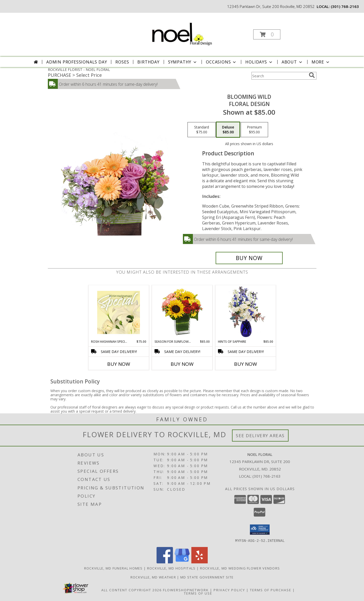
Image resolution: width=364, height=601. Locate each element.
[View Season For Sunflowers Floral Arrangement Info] (182, 312)
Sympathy (183, 62)
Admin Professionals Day (77, 62)
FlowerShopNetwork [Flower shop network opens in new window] (186, 590)
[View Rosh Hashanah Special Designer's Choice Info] (119, 312)
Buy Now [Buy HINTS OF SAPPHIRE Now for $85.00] (246, 364)
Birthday (148, 62)
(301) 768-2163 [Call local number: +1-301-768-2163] (345, 6)
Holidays (259, 62)
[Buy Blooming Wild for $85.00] (249, 258)
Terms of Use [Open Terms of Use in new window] (198, 593)
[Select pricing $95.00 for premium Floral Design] (254, 130)
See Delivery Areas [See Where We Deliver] (260, 436)
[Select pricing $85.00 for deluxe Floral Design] (228, 130)
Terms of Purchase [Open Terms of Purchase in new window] (271, 590)
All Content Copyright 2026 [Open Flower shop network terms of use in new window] (131, 590)
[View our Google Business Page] (182, 562)
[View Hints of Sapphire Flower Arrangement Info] (245, 312)
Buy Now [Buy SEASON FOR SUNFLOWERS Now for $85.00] (182, 364)
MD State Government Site (207, 577)
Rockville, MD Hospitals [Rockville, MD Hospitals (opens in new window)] (171, 568)
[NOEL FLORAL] (182, 32)
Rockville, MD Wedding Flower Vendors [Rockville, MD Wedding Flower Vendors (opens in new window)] (240, 568)
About (292, 62)
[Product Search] (279, 76)
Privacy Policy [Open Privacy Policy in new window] (229, 590)
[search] (312, 75)
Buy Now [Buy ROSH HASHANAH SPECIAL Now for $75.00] (119, 364)
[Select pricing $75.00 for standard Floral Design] (202, 130)
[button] (267, 34)
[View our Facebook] (165, 562)
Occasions (221, 62)
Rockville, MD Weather (153, 577)
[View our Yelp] (200, 562)
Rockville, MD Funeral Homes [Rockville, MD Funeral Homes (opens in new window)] (113, 568)
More (321, 62)
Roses (122, 62)
